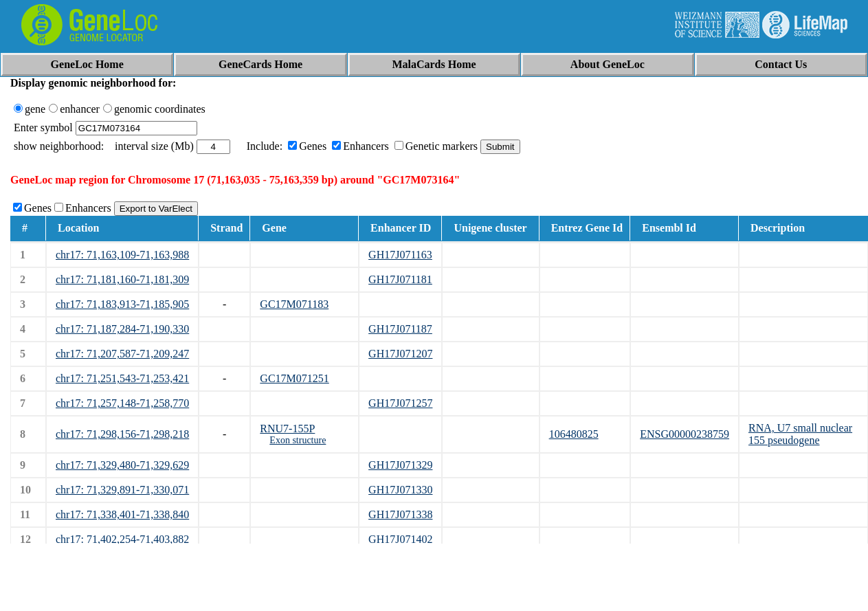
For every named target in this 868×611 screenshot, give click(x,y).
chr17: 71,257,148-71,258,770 (122, 403)
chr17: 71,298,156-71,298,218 (122, 434)
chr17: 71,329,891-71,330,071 (122, 490)
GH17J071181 (400, 279)
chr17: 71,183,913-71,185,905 (122, 304)
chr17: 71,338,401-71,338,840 (122, 514)
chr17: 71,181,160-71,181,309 (122, 279)
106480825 (574, 434)
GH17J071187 (400, 329)
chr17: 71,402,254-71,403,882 (122, 539)
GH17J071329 (400, 465)
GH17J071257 (400, 403)
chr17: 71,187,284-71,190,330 (122, 329)
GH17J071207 (400, 354)
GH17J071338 (400, 514)
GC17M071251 (294, 378)
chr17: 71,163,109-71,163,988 (122, 255)
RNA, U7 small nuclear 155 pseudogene (800, 434)
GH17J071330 (400, 490)
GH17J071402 (400, 539)
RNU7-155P (287, 429)
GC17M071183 (294, 304)
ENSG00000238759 (685, 434)
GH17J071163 (400, 255)
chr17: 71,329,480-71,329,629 (122, 465)
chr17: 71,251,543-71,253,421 (122, 378)
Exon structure (298, 440)
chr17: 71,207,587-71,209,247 (122, 354)
